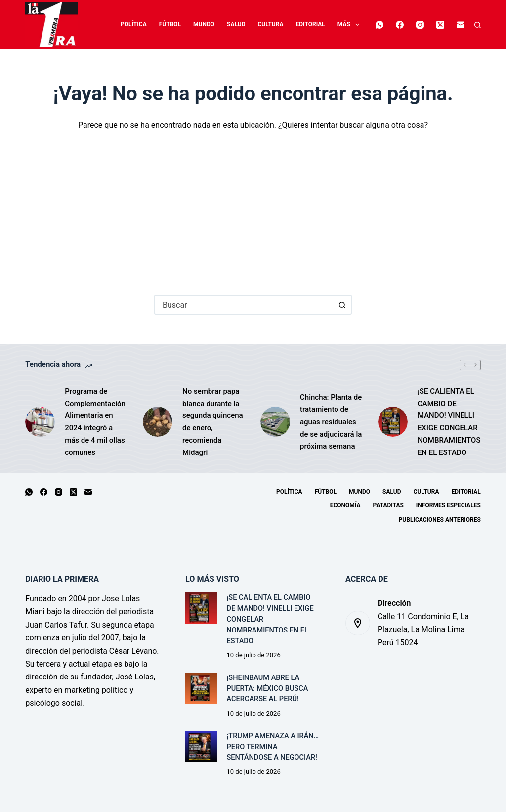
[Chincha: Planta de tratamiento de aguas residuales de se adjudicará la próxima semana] (275, 422)
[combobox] (244, 305)
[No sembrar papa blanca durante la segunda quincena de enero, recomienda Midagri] (158, 422)
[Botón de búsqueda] (342, 305)
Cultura (244, 24)
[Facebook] (403, 15)
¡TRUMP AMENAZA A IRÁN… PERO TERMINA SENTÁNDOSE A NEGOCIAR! (273, 747)
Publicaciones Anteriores (440, 520)
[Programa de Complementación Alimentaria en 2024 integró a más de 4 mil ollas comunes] (40, 422)
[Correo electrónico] (383, 35)
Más (366, 25)
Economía (326, 24)
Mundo (177, 24)
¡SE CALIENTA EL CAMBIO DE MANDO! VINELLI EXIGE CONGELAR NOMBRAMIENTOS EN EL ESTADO (449, 422)
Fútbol (143, 24)
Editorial (283, 24)
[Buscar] (478, 25)
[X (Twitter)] (444, 15)
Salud (209, 24)
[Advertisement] (253, 206)
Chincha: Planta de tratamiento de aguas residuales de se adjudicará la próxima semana (331, 422)
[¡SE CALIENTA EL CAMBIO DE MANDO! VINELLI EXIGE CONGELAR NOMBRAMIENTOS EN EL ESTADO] (393, 422)
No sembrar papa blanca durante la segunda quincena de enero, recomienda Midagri (213, 422)
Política (107, 24)
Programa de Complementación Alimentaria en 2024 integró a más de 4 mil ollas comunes (95, 422)
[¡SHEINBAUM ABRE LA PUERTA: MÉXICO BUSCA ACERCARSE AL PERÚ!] (201, 688)
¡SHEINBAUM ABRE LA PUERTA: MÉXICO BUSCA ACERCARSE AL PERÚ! (268, 689)
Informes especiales (448, 505)
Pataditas (388, 505)
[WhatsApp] (383, 15)
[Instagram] (423, 15)
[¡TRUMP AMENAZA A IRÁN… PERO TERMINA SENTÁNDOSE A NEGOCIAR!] (201, 746)
